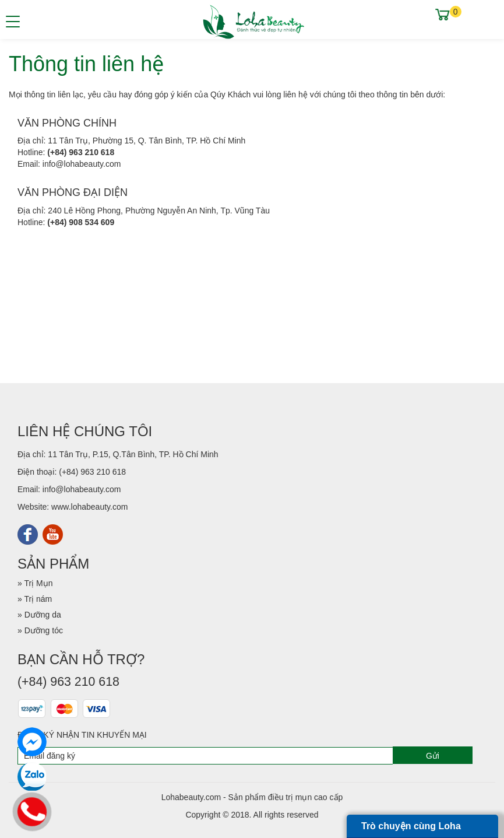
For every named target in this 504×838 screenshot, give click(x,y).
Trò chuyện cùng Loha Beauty (411, 830)
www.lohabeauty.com (89, 507)
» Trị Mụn (35, 583)
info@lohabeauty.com (82, 164)
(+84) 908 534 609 (81, 222)
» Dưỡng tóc (40, 630)
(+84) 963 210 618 (81, 152)
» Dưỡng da (39, 615)
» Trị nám (35, 599)
